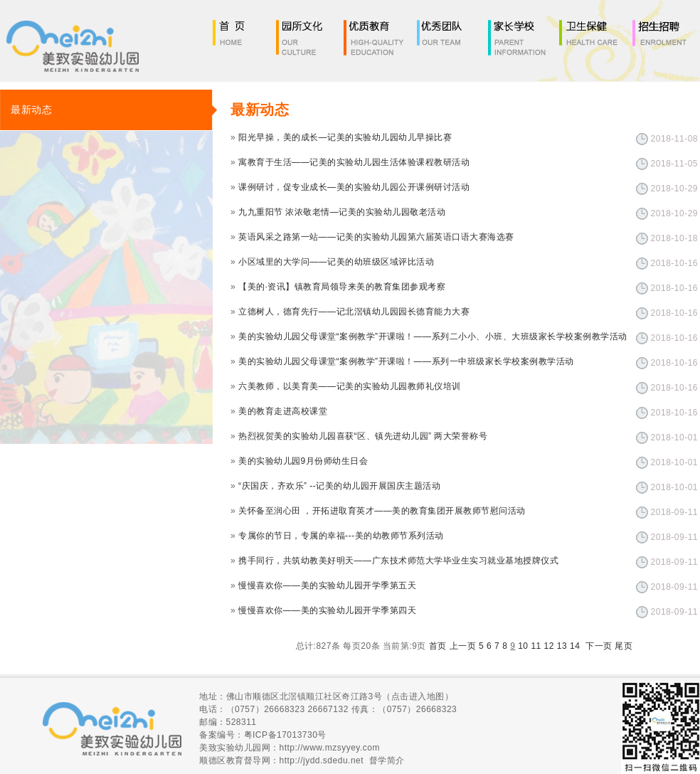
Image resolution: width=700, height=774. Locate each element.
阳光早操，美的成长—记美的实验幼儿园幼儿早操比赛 (345, 137)
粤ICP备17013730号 (285, 735)
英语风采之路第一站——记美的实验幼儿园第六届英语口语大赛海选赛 (376, 237)
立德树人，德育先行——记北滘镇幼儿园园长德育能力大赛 (354, 312)
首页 (438, 646)
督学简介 (387, 760)
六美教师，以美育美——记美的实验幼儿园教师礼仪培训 (350, 386)
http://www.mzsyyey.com (330, 748)
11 (536, 646)
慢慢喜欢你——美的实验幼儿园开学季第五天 (327, 585)
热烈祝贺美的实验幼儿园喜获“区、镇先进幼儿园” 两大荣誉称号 (363, 436)
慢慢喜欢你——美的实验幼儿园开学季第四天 (327, 610)
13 (562, 646)
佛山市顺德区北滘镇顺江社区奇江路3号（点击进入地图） (340, 696)
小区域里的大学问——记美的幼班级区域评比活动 (336, 262)
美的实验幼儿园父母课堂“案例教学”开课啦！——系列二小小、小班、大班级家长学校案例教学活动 (433, 336)
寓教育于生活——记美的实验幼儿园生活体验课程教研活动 (354, 162)
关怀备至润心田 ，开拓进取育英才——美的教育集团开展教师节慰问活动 (382, 511)
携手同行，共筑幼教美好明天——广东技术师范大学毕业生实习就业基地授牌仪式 (398, 561)
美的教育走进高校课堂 (283, 411)
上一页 (463, 646)
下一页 (599, 646)
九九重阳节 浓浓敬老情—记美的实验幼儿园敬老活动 (342, 212)
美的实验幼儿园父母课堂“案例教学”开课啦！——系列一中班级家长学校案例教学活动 (406, 361)
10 (523, 646)
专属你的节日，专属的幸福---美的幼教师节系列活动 (341, 536)
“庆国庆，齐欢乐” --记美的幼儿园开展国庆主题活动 (339, 486)
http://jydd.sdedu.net (322, 760)
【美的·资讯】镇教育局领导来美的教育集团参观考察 (342, 287)
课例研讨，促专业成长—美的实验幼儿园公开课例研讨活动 (354, 187)
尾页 (624, 646)
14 (575, 646)
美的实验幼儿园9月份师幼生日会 (303, 461)
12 (549, 646)
